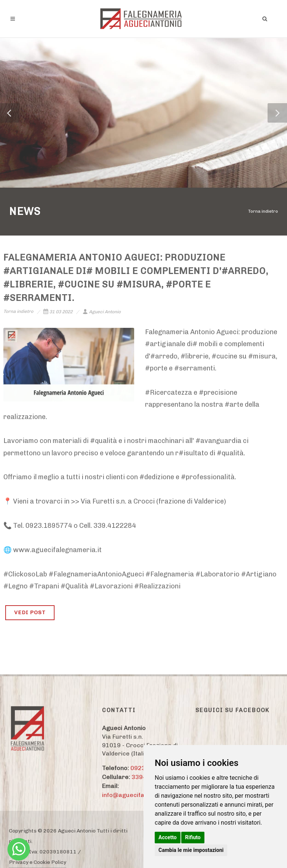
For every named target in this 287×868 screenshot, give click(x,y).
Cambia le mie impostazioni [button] (191, 850)
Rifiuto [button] (193, 837)
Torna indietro (263, 211)
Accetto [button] (168, 837)
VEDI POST (30, 612)
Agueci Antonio (102, 312)
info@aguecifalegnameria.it (142, 795)
